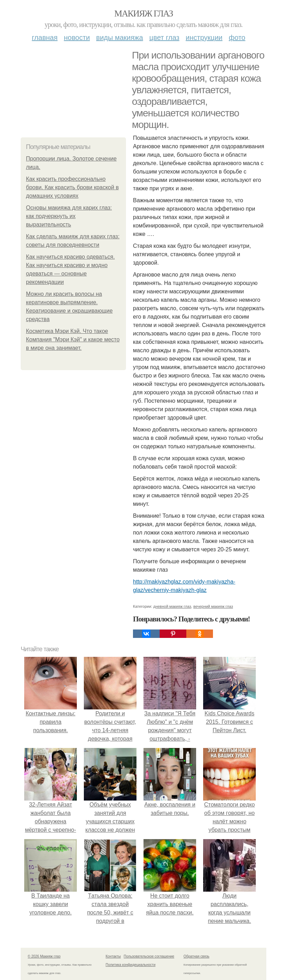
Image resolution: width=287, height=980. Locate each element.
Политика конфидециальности (131, 965)
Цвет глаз (165, 38)
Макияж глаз (144, 13)
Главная (45, 38)
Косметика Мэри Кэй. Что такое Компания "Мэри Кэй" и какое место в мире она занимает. (73, 339)
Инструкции (204, 38)
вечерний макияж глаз (213, 606)
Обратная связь (196, 956)
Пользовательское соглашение (149, 956)
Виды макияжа (120, 38)
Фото (237, 38)
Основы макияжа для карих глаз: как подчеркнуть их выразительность (69, 216)
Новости (77, 38)
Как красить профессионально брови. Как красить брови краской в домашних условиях (72, 187)
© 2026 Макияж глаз (44, 956)
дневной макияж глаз (172, 606)
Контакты (113, 956)
